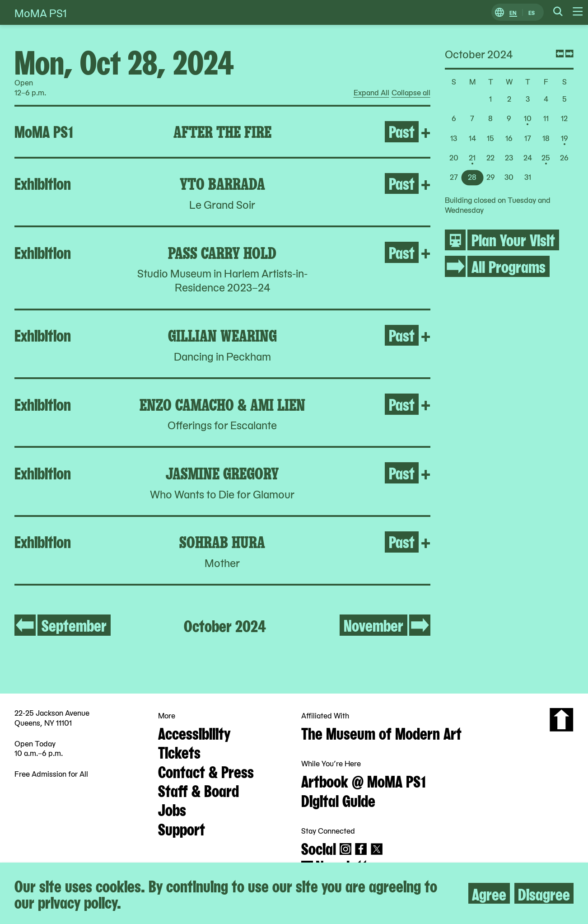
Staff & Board (198, 790)
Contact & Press (206, 771)
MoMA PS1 (41, 12)
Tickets (179, 751)
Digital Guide (338, 800)
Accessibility (194, 732)
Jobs (172, 809)
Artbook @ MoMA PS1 (364, 780)
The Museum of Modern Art (381, 732)
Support (182, 828)
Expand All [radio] (371, 93)
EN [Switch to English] (513, 12)
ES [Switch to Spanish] (532, 12)
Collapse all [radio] (411, 93)
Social (319, 848)
